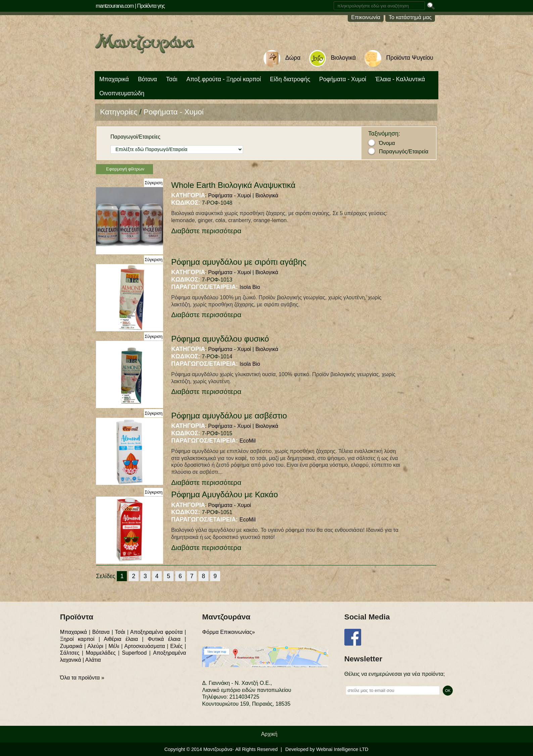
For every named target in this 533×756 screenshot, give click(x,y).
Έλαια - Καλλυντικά (400, 79)
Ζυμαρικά (71, 646)
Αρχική (269, 734)
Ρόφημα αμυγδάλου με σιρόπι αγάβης (239, 262)
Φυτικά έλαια (164, 639)
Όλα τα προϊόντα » (82, 678)
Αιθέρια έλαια (121, 639)
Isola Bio (250, 287)
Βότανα (148, 79)
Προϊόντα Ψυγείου (410, 58)
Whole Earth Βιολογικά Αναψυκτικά (233, 185)
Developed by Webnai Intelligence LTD (327, 749)
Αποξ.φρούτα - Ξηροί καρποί (224, 79)
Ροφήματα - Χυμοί (343, 79)
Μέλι (114, 646)
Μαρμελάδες (101, 653)
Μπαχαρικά (114, 79)
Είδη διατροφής (290, 79)
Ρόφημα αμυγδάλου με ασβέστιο (229, 416)
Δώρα (293, 58)
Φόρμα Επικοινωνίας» (228, 632)
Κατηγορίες (119, 112)
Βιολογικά (343, 58)
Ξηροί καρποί (77, 639)
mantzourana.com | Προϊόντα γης (130, 6)
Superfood (134, 653)
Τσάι (172, 79)
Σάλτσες (70, 653)
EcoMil (248, 441)
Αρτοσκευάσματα (144, 646)
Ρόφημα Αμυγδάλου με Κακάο (225, 494)
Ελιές (176, 646)
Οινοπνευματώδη (122, 93)
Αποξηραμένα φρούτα (157, 632)
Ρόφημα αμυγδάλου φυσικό (220, 339)
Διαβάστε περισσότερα (206, 231)
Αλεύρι (95, 646)
